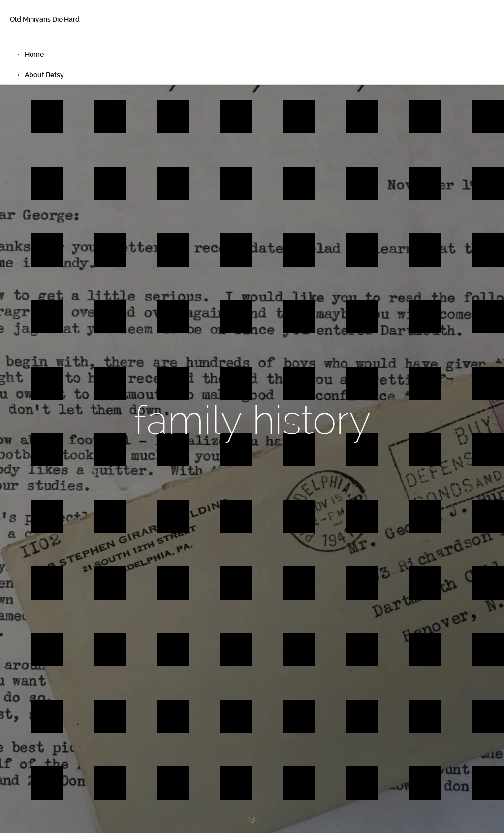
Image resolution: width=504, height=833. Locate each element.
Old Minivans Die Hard (45, 19)
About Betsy (44, 75)
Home (34, 54)
